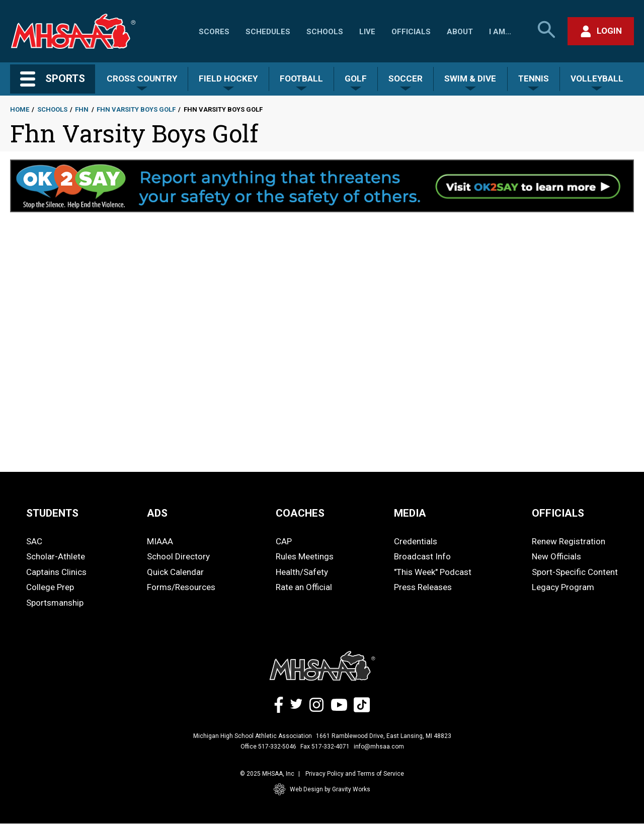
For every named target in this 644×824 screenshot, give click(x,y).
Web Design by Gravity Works (322, 789)
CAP (284, 541)
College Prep (50, 587)
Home (20, 109)
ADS (157, 513)
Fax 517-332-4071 (325, 747)
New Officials (556, 556)
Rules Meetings (305, 556)
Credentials (416, 541)
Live (367, 32)
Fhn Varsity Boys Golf (136, 109)
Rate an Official (304, 587)
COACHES (300, 513)
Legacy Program (563, 587)
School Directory (178, 556)
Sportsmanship (55, 603)
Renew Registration (569, 541)
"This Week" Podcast (433, 572)
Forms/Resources (181, 587)
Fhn (82, 109)
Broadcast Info (422, 556)
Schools (325, 32)
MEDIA (410, 513)
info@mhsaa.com (379, 747)
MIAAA (160, 541)
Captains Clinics (56, 572)
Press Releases (423, 587)
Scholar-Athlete (56, 556)
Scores (214, 32)
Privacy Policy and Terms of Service (355, 774)
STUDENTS (52, 513)
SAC (34, 541)
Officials (411, 32)
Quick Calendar (175, 572)
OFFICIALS (558, 513)
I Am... (500, 32)
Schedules (268, 32)
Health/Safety (302, 572)
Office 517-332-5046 (268, 747)
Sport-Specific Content (575, 572)
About (460, 32)
